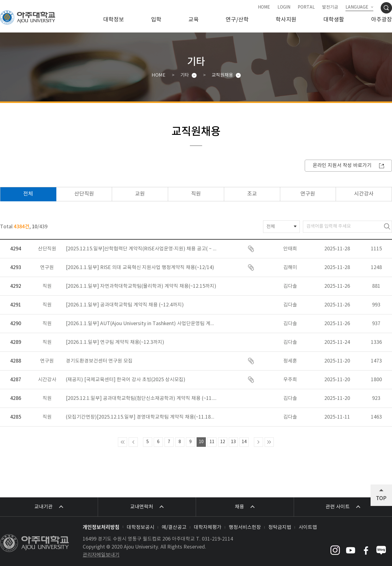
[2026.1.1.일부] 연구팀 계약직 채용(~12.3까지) (115, 342)
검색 (387, 227)
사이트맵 (308, 527)
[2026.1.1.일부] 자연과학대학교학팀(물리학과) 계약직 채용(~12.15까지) (141, 286)
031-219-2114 (217, 539)
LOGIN (284, 7)
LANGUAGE (357, 7)
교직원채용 (222, 75)
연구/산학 (237, 20)
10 (201, 442)
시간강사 (364, 194)
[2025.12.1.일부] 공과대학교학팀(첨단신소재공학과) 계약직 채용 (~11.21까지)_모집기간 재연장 (142, 398)
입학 (156, 20)
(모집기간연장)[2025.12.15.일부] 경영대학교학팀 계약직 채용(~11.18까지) (142, 417)
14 (244, 442)
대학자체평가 (208, 527)
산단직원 (84, 194)
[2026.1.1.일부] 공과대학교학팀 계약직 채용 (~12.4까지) (125, 305)
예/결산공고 (174, 527)
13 (233, 442)
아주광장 (382, 20)
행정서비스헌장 (245, 527)
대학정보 (114, 20)
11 (212, 442)
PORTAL (306, 7)
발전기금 (330, 7)
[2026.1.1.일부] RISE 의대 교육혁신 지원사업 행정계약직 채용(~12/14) (140, 268)
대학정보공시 (141, 527)
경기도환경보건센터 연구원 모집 (99, 361)
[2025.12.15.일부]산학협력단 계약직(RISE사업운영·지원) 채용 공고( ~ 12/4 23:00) (142, 249)
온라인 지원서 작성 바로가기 (342, 165)
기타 (185, 75)
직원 (196, 194)
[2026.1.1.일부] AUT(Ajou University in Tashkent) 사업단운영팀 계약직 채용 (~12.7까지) (142, 324)
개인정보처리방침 (101, 527)
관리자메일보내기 (101, 555)
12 (223, 442)
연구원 (308, 194)
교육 (194, 20)
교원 (140, 194)
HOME (264, 7)
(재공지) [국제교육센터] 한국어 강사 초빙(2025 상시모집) (126, 380)
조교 (252, 194)
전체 (28, 194)
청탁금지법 (280, 527)
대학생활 (334, 20)
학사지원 (286, 20)
